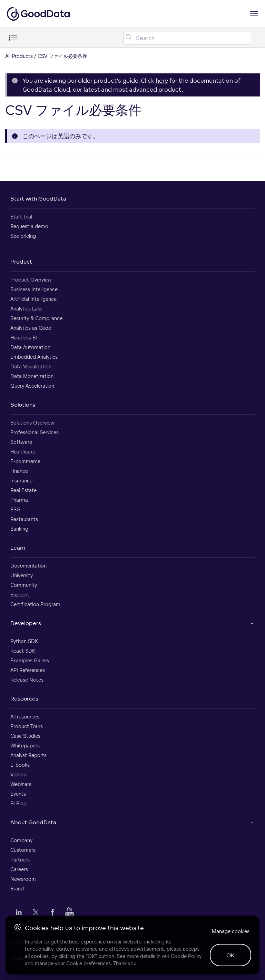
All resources (25, 717)
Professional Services (35, 432)
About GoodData (33, 822)
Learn (18, 548)
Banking (19, 529)
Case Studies (25, 736)
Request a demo (29, 226)
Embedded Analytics (34, 357)
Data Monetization (32, 376)
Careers (19, 869)
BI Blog (18, 803)
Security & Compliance (36, 318)
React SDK (23, 651)
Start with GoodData (38, 198)
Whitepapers (25, 746)
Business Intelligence (34, 289)
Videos (18, 774)
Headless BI (24, 338)
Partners (20, 860)
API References (28, 670)
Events (18, 794)
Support (20, 595)
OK (230, 955)
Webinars (21, 784)
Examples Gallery (30, 660)
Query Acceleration (32, 386)
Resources (24, 698)
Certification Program (35, 604)
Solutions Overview (32, 423)
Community (24, 585)
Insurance (21, 481)
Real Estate (23, 490)
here (162, 80)
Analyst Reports (28, 755)
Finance (19, 471)
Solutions (23, 405)
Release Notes (27, 680)
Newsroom (23, 879)
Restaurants (24, 519)
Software (21, 442)
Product (21, 262)
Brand (17, 889)
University (22, 575)
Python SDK (24, 641)
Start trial (21, 217)
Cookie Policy (186, 956)
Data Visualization (31, 366)
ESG (15, 509)
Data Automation (30, 347)
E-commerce (25, 461)
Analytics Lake (26, 309)
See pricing (23, 236)
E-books (20, 765)
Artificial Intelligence (33, 299)
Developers (26, 623)
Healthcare (23, 452)
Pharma (19, 500)
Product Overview (31, 280)
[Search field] (187, 38)
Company (21, 840)
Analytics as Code (31, 328)
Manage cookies (231, 931)
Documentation (28, 566)
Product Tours (27, 726)
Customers (23, 850)
